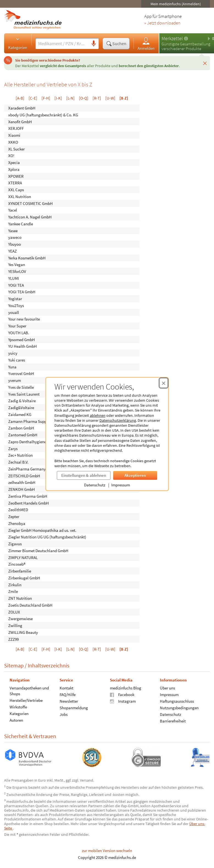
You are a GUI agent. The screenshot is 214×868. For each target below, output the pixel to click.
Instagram (123, 701)
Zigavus (15, 544)
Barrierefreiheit (173, 721)
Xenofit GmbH (20, 121)
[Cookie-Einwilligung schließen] (164, 383)
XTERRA (15, 183)
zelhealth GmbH (22, 482)
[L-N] (70, 98)
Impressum (121, 485)
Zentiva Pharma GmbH (28, 496)
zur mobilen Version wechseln (107, 851)
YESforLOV (17, 271)
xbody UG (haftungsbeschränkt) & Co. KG (43, 115)
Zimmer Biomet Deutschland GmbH (38, 550)
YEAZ (12, 251)
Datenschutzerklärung (118, 420)
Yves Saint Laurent (24, 394)
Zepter (14, 517)
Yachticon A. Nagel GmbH (30, 217)
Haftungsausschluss (177, 701)
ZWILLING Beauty (23, 632)
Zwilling (15, 625)
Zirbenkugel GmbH (24, 578)
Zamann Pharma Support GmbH (36, 421)
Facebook (122, 695)
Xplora (14, 169)
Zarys (13, 448)
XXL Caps (16, 190)
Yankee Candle (21, 224)
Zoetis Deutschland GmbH (30, 605)
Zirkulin (15, 584)
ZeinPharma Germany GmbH (33, 469)
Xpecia (14, 162)
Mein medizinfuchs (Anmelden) (176, 4)
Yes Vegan (17, 265)
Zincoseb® (17, 564)
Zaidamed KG (20, 414)
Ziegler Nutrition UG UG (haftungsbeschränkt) (47, 537)
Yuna (12, 367)
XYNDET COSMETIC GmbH (30, 203)
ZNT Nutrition (20, 598)
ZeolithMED (18, 510)
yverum (15, 380)
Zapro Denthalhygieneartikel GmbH (38, 441)
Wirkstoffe (18, 707)
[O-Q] (84, 98)
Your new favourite (24, 319)
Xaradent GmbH (22, 108)
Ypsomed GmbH (22, 339)
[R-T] (97, 98)
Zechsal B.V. (18, 462)
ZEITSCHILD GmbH (24, 476)
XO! (11, 156)
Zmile (13, 591)
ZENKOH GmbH (22, 489)
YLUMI (14, 278)
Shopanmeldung (74, 708)
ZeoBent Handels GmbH (29, 503)
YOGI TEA (16, 285)
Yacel (13, 210)
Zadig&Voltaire (21, 408)
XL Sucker (16, 149)
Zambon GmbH (21, 428)
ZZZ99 (13, 639)
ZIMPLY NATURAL (23, 557)
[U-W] (110, 98)
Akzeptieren (135, 475)
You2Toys (16, 305)
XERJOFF (16, 128)
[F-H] (46, 98)
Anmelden (146, 44)
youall (14, 312)
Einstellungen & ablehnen (84, 475)
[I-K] (58, 98)
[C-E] (33, 98)
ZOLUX (14, 612)
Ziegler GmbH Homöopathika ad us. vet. (42, 530)
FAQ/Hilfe (68, 695)
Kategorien (18, 43)
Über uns (167, 688)
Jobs (64, 714)
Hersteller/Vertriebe (26, 700)
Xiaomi (14, 135)
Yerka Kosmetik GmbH (27, 258)
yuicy (13, 353)
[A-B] (20, 98)
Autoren (16, 720)
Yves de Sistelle (21, 387)
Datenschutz (95, 485)
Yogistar (15, 299)
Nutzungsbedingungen (179, 708)
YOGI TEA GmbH (22, 292)
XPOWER (16, 176)
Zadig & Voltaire (22, 401)
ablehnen (98, 415)
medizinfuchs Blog (126, 688)
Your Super (17, 326)
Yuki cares (17, 360)
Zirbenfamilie (20, 571)
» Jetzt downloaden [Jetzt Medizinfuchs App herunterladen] (162, 23)
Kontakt (66, 688)
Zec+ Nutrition (20, 455)
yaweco (15, 237)
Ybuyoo (15, 244)
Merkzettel (172, 38)
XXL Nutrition (20, 196)
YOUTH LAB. (19, 332)
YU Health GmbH (23, 346)
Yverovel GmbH (21, 373)
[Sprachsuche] (94, 44)
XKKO (13, 142)
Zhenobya (17, 523)
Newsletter (69, 701)
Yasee (13, 230)
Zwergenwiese (20, 619)
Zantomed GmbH (23, 435)
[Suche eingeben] (62, 43)
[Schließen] (205, 63)
